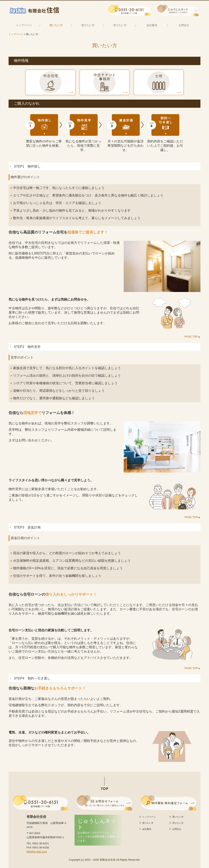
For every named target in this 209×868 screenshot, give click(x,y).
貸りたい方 (88, 25)
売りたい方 (120, 25)
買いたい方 (56, 25)
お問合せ (184, 25)
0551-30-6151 (41, 843)
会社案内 (152, 25)
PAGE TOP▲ (192, 337)
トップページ (24, 25)
